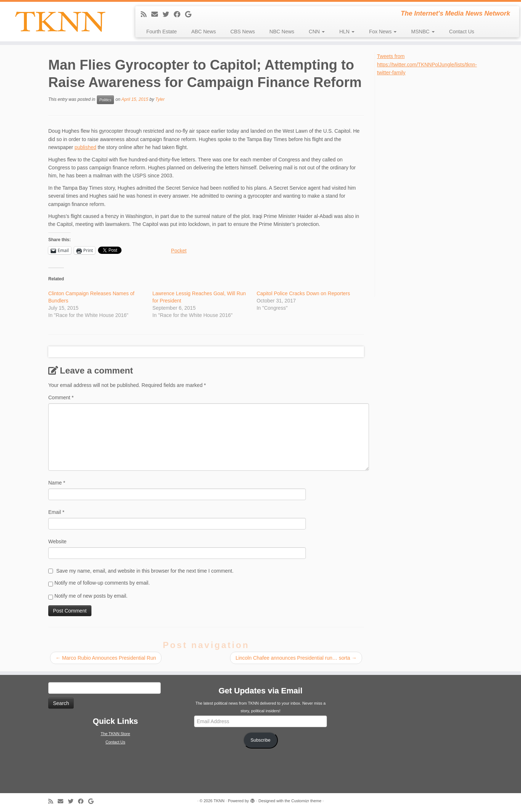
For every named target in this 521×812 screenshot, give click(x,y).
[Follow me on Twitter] (168, 15)
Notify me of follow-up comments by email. (102, 583)
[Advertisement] (431, 186)
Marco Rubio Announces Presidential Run (106, 658)
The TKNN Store (115, 734)
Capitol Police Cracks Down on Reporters (303, 293)
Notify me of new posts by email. (91, 596)
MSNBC (423, 32)
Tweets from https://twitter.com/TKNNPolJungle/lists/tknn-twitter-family (427, 64)
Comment (61, 397)
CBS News (243, 32)
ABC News (204, 32)
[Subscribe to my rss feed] (146, 15)
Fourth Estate (161, 32)
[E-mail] (157, 15)
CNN (317, 32)
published (85, 147)
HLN (347, 32)
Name (57, 483)
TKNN (219, 801)
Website (57, 541)
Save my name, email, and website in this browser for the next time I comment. (145, 571)
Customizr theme (306, 801)
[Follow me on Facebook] (179, 15)
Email (56, 512)
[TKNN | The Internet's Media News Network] (60, 22)
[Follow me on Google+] (190, 15)
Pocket (179, 251)
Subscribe (261, 740)
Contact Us (462, 32)
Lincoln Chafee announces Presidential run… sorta (296, 658)
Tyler (160, 100)
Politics (105, 100)
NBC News (282, 32)
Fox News (383, 32)
